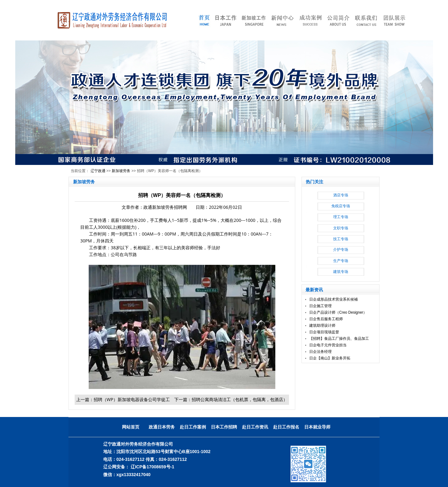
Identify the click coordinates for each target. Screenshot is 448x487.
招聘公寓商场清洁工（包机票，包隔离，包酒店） (240, 399)
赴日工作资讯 (255, 427)
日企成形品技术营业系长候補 (334, 299)
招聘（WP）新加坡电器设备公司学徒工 (132, 399)
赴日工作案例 (193, 427)
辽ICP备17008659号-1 (152, 467)
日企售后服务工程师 (326, 319)
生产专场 (341, 261)
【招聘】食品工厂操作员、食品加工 (339, 339)
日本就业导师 (317, 427)
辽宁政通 (98, 171)
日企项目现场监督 (324, 332)
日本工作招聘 (224, 427)
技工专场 (341, 239)
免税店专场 (341, 206)
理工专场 (341, 217)
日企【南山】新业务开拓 (330, 358)
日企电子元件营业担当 (328, 345)
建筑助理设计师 (322, 325)
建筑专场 (341, 272)
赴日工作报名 (286, 427)
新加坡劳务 (121, 171)
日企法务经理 (320, 352)
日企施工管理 (320, 306)
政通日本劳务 (162, 427)
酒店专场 (341, 195)
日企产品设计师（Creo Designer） (338, 312)
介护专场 (341, 250)
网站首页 (131, 427)
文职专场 (341, 228)
